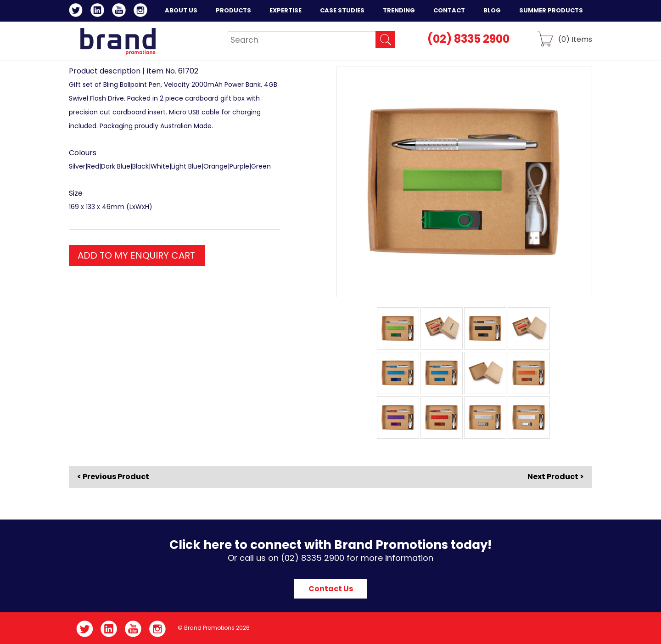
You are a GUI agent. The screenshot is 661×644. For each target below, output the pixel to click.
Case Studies (342, 10)
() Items (575, 39)
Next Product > (556, 477)
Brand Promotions (118, 41)
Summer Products (551, 10)
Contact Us (331, 589)
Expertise (286, 10)
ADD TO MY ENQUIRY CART (136, 255)
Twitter (77, 11)
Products (233, 10)
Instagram (142, 11)
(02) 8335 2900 (468, 39)
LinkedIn (99, 11)
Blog (492, 10)
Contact (449, 10)
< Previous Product (113, 477)
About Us (181, 10)
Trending (399, 10)
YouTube (120, 11)
